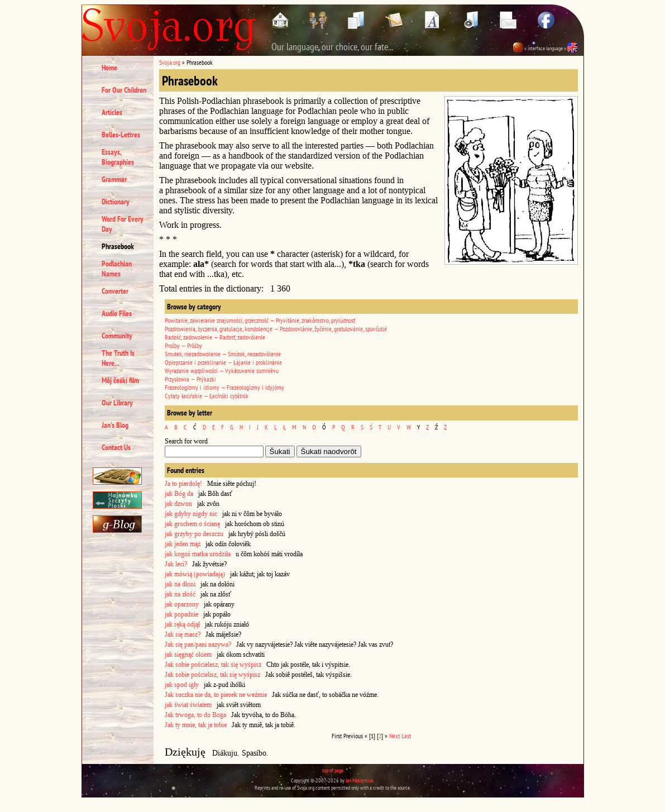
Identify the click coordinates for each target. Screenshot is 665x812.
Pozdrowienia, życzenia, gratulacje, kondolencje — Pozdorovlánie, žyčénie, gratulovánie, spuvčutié (276, 329)
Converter (115, 291)
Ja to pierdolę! (183, 484)
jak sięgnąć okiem (188, 655)
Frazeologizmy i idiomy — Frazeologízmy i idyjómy (224, 387)
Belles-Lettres (121, 135)
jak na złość (180, 594)
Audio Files (117, 313)
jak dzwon (178, 504)
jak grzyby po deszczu (194, 534)
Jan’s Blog (115, 425)
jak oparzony (182, 604)
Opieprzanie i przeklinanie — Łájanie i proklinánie (223, 362)
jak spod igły (182, 685)
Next (394, 736)
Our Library (117, 403)
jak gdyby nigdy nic (191, 514)
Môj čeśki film (120, 380)
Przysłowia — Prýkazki (190, 379)
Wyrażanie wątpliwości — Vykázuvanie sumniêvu (222, 371)
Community (117, 336)
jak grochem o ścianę (192, 524)
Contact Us (116, 447)
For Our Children (124, 90)
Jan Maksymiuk (360, 780)
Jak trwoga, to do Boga (195, 715)
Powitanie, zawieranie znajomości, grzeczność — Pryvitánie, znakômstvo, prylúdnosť (260, 320)
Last (406, 736)
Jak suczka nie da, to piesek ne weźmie (216, 695)
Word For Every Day (123, 224)
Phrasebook (118, 246)
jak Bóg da (179, 494)
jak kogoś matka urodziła (198, 554)
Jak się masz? (183, 634)
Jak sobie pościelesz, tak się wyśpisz (213, 665)
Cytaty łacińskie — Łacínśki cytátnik (207, 396)
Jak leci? (176, 564)
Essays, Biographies (118, 157)
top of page (333, 770)
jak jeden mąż (183, 544)
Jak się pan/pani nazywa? (198, 644)
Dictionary (116, 202)
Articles (112, 112)
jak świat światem (188, 705)
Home (109, 68)
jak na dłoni (180, 584)
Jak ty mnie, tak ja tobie (196, 725)
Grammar (114, 179)
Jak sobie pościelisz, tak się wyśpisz (212, 675)
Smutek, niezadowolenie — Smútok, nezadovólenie (223, 354)
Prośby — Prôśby (183, 345)
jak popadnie (181, 614)
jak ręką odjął (182, 624)
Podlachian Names (117, 269)
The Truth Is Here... (118, 358)
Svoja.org (170, 62)
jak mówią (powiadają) (195, 574)
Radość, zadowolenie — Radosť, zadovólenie (215, 337)
